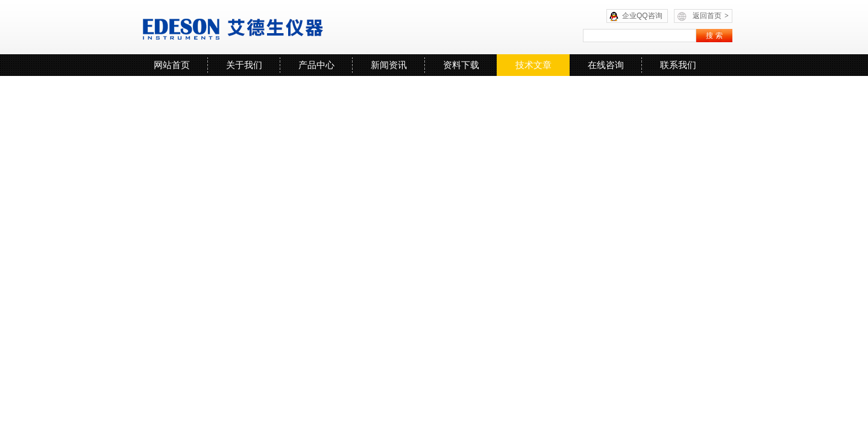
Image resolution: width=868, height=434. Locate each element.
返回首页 (711, 16)
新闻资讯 (389, 65)
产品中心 (316, 65)
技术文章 (533, 65)
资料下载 (461, 65)
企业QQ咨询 (642, 16)
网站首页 (172, 65)
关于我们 (244, 65)
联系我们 (678, 65)
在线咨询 (606, 65)
